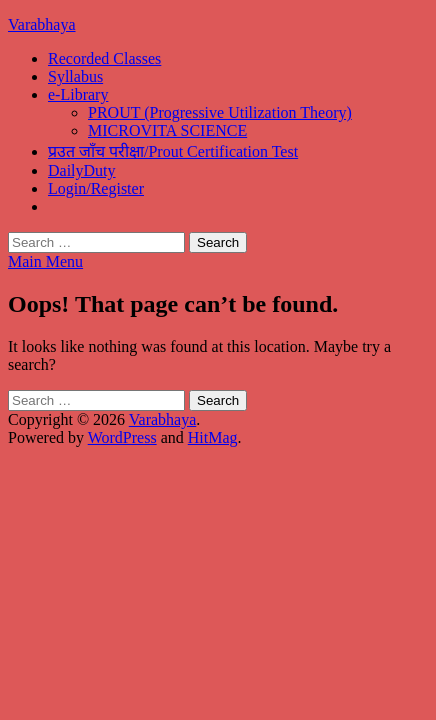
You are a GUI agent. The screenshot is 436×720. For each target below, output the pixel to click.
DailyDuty (82, 170)
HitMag (213, 437)
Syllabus (75, 76)
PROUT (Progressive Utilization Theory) (220, 112)
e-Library (78, 94)
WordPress (122, 437)
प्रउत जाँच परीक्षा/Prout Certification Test (173, 151)
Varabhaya (42, 24)
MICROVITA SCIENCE (167, 130)
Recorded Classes (104, 58)
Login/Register (96, 188)
